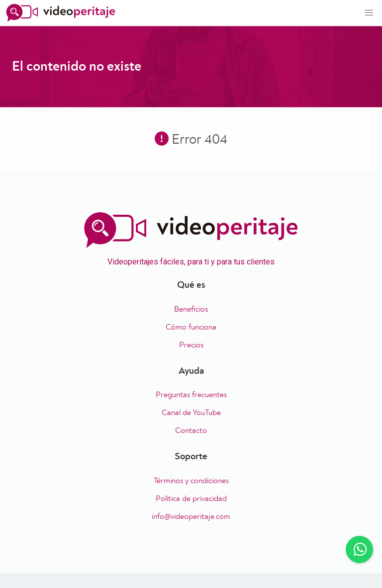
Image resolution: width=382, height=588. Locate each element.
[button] (369, 13)
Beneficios (191, 309)
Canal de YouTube (191, 413)
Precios (191, 345)
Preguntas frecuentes (191, 395)
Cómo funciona (191, 327)
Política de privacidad (191, 499)
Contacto (191, 430)
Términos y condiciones (191, 481)
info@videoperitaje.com (191, 516)
